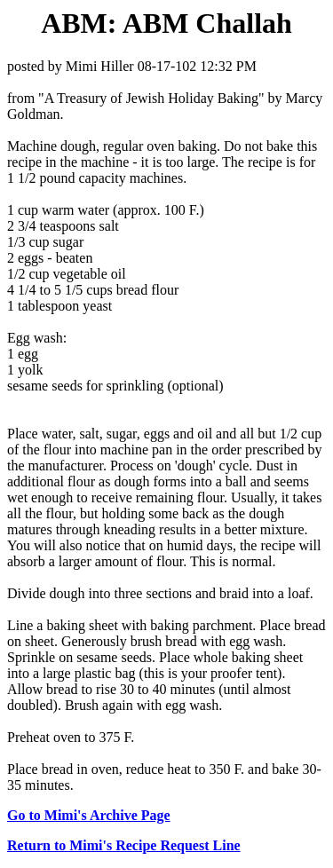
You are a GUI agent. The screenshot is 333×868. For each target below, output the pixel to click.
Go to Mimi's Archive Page (89, 815)
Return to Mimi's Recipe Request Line (124, 845)
